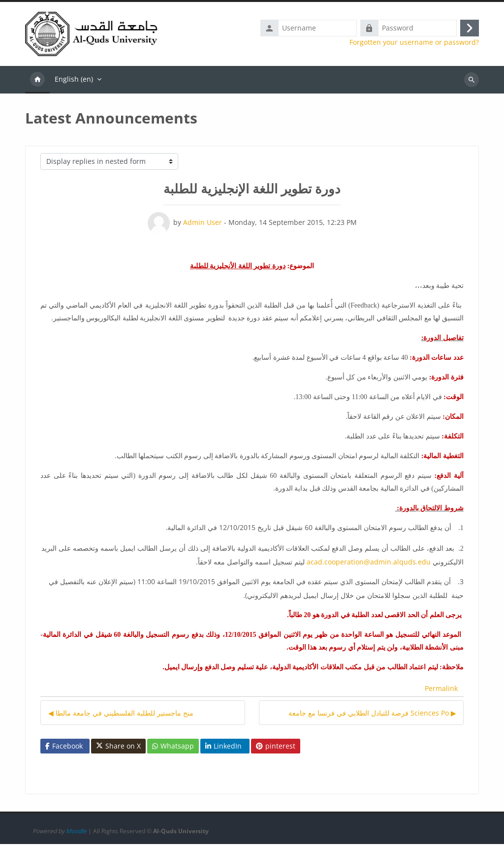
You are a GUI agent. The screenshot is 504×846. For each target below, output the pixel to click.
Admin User (203, 224)
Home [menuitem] (37, 82)
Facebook (64, 748)
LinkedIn (223, 748)
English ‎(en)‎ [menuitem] (74, 81)
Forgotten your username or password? (414, 43)
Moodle (76, 833)
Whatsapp (173, 748)
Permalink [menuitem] (441, 691)
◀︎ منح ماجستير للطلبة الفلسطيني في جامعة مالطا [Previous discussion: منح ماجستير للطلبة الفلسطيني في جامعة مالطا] (121, 715)
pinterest (276, 748)
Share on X (118, 748)
